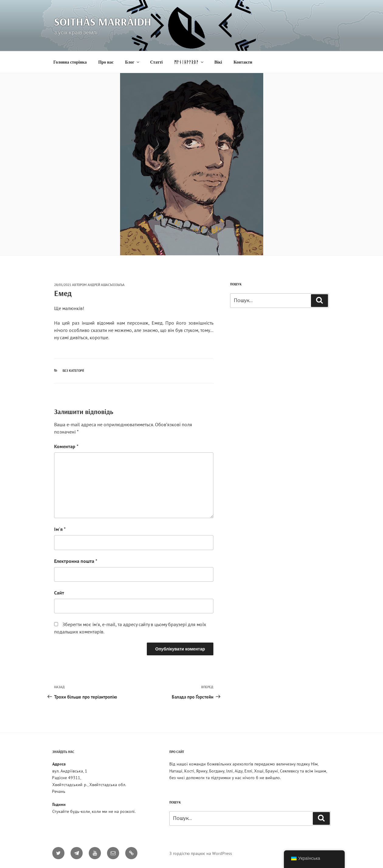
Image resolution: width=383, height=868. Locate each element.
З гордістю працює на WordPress (201, 853)
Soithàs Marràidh (103, 21)
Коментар (66, 446)
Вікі (218, 62)
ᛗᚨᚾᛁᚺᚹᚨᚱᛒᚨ (189, 62)
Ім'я (60, 529)
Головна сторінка (70, 62)
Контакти (243, 62)
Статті (156, 62)
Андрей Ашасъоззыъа (106, 285)
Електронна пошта (76, 561)
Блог (133, 62)
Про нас (106, 62)
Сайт (59, 593)
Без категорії (73, 371)
